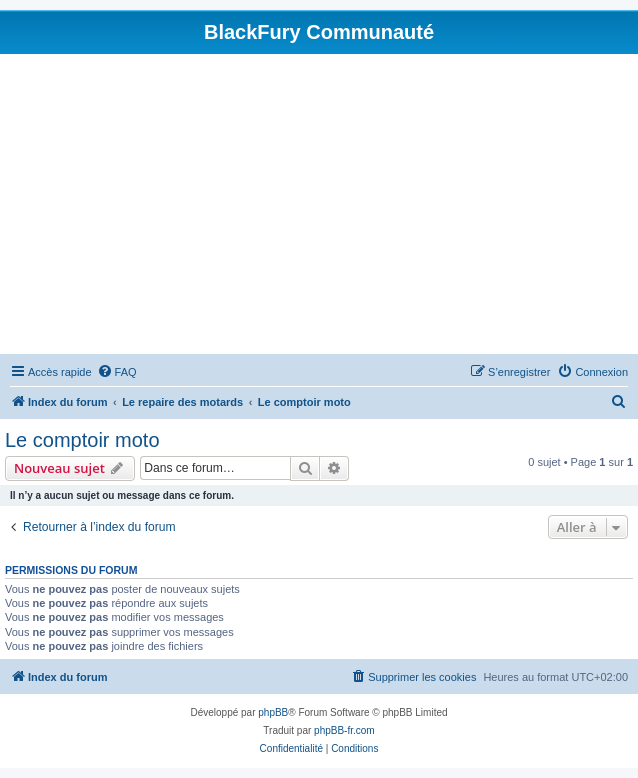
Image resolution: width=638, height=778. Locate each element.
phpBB (273, 712)
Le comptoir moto (82, 440)
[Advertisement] (319, 204)
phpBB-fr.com (344, 730)
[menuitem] (117, 372)
